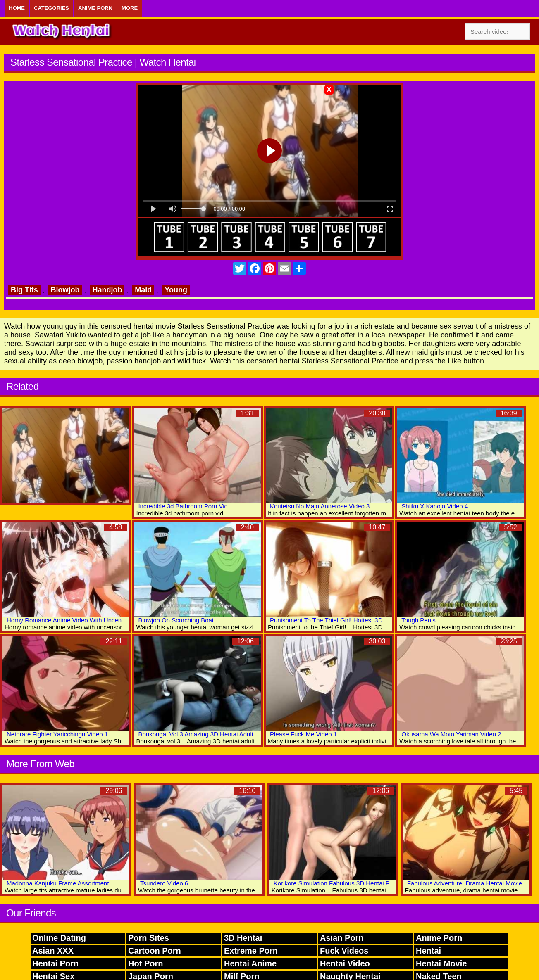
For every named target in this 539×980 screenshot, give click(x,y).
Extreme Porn (251, 951)
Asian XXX (53, 951)
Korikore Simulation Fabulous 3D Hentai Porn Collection (351, 883)
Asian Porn (342, 938)
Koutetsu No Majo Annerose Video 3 (320, 506)
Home (17, 8)
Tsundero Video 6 (164, 883)
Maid (143, 290)
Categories (51, 8)
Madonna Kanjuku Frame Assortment (58, 883)
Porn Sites (149, 938)
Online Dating (59, 938)
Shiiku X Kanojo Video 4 (435, 506)
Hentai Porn (55, 963)
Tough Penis (419, 620)
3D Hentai (243, 938)
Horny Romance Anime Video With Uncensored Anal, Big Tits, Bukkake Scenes (116, 620)
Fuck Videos (344, 951)
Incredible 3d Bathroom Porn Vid (183, 506)
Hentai (428, 951)
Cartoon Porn (155, 951)
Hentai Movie (441, 963)
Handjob (107, 290)
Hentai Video (345, 963)
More (130, 8)
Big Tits (24, 290)
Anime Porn (95, 8)
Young (176, 290)
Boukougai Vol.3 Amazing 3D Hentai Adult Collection (210, 734)
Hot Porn (145, 963)
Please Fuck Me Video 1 (303, 734)
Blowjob (65, 290)
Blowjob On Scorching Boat (176, 620)
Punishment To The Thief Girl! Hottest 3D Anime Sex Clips (350, 620)
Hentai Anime (250, 963)
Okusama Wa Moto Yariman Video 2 (451, 734)
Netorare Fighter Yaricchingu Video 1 (57, 734)
